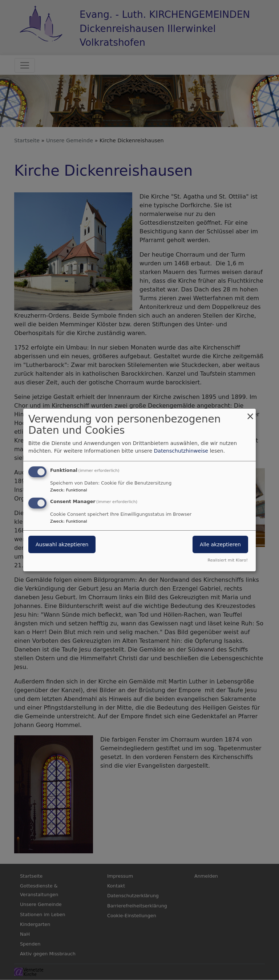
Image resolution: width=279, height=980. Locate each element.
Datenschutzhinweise (181, 451)
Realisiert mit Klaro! (228, 560)
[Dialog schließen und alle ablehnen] (250, 413)
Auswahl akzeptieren (62, 544)
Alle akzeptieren (220, 544)
